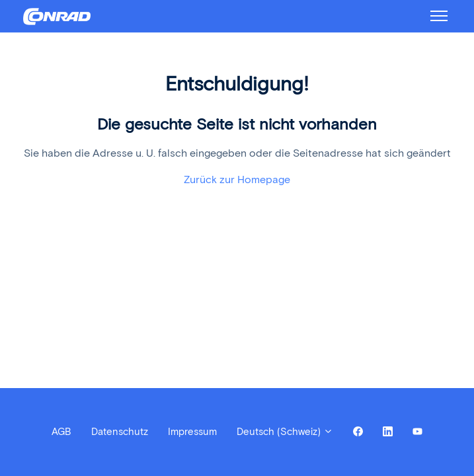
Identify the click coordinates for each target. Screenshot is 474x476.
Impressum (192, 432)
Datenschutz (120, 432)
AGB (61, 432)
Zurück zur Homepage (237, 179)
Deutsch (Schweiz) (285, 432)
